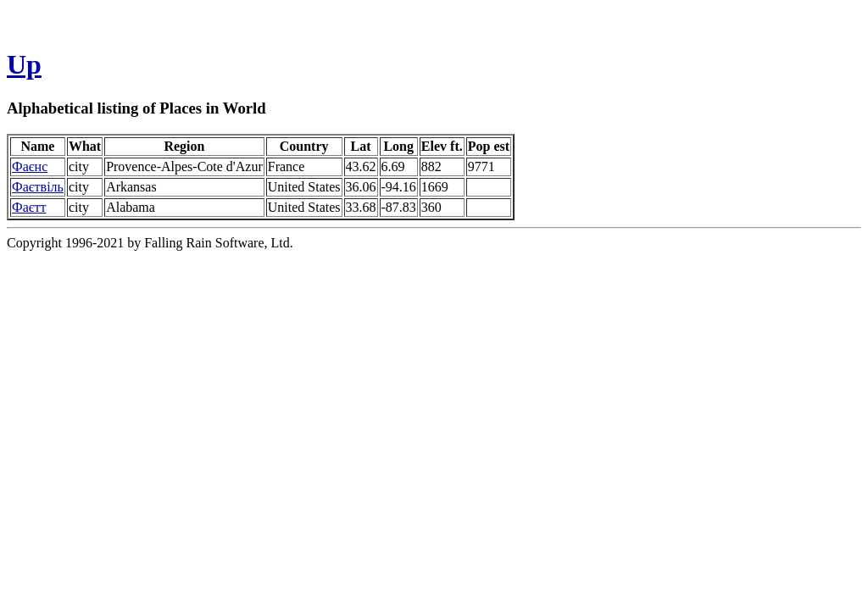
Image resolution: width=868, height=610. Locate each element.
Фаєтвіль (38, 187)
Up (24, 64)
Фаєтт (29, 207)
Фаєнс (30, 166)
